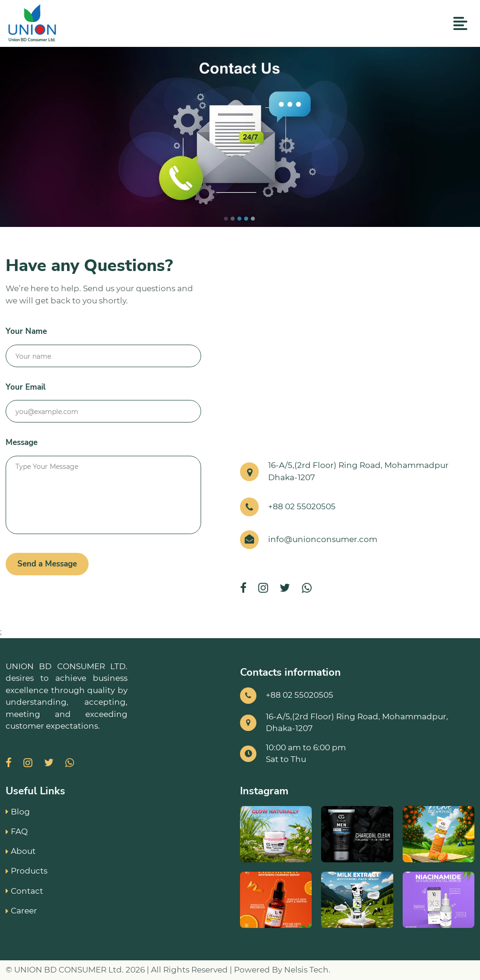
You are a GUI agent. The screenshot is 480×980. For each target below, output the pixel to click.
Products (26, 871)
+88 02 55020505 (302, 506)
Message (22, 442)
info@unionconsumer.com (323, 539)
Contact (24, 891)
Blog (18, 812)
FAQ (17, 831)
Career (21, 911)
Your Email (26, 387)
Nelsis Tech (306, 970)
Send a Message (47, 564)
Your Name (26, 331)
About (21, 851)
